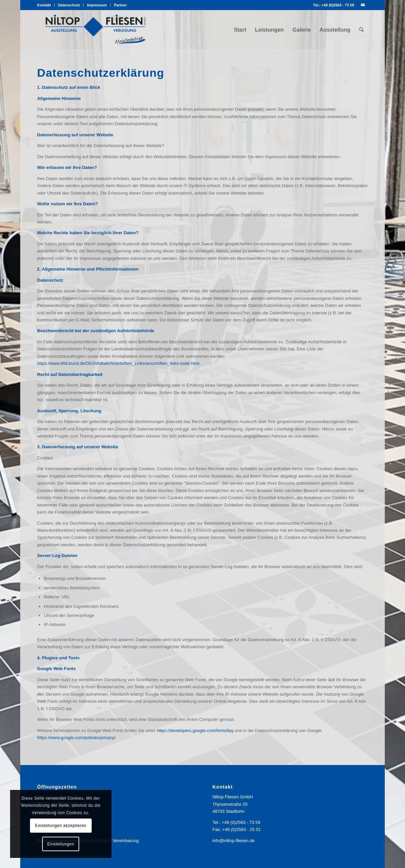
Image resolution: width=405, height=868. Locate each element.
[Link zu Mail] (363, 5)
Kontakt (44, 5)
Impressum (97, 5)
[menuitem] (46, 5)
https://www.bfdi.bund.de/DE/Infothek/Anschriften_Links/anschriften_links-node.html (118, 363)
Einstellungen (61, 844)
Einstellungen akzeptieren (61, 826)
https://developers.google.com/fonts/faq (195, 731)
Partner (120, 5)
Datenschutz (69, 5)
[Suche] (361, 30)
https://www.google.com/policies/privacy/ (76, 738)
